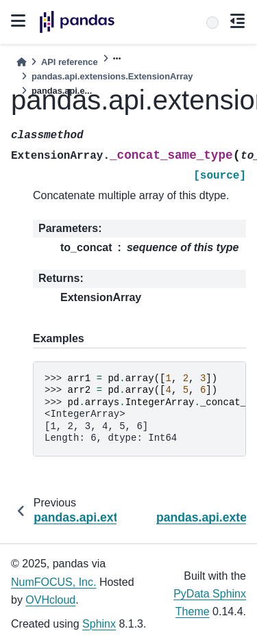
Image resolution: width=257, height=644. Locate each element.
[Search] (212, 23)
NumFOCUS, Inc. (53, 582)
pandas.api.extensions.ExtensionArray (112, 76)
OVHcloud (50, 600)
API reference (70, 62)
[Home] (21, 62)
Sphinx (99, 624)
